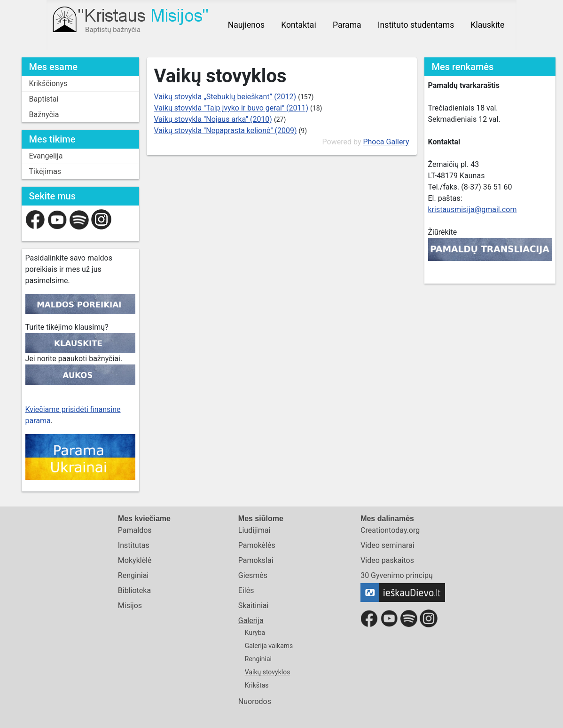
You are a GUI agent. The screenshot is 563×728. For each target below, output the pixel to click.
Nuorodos (255, 701)
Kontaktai (298, 25)
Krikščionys (48, 83)
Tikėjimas (45, 171)
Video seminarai (387, 545)
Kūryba (255, 633)
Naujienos (246, 25)
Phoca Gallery (386, 142)
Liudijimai (254, 530)
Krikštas (257, 685)
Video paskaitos (387, 560)
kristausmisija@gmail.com (473, 210)
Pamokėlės (257, 545)
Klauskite (487, 25)
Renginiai (133, 575)
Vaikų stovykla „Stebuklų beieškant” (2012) (225, 97)
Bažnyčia (44, 115)
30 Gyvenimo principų (397, 575)
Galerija (251, 621)
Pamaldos (135, 530)
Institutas (134, 545)
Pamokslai (256, 560)
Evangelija (46, 156)
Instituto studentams (416, 25)
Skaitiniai (254, 605)
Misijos (130, 605)
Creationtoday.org (390, 530)
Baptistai (44, 99)
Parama (347, 25)
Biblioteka (134, 590)
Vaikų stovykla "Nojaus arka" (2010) (213, 119)
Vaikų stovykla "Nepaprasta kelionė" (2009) (226, 131)
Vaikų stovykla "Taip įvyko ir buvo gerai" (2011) (231, 108)
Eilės (246, 590)
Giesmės (253, 575)
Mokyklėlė (135, 560)
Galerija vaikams (269, 646)
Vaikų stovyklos (268, 672)
